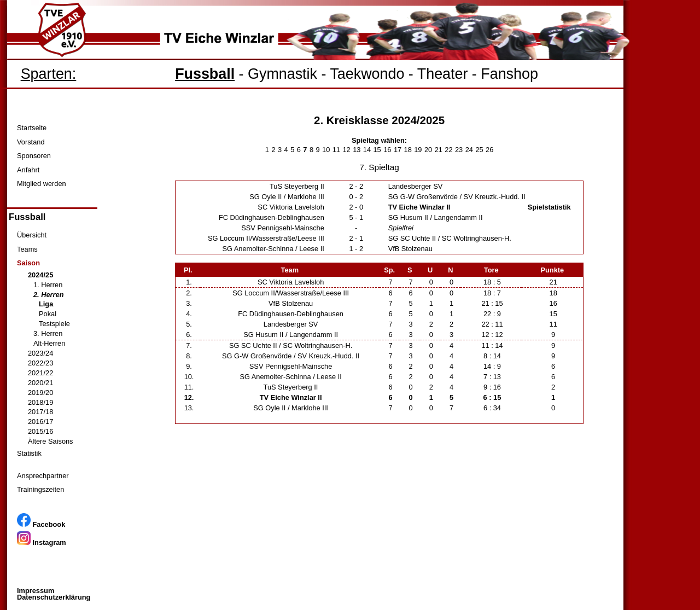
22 (448, 150)
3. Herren (48, 333)
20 (428, 150)
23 (459, 150)
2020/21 (40, 383)
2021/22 (40, 373)
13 (357, 150)
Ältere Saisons (51, 441)
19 (418, 150)
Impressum (36, 591)
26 (489, 150)
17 (398, 150)
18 (408, 150)
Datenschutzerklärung (54, 597)
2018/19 (40, 402)
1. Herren (48, 285)
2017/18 (40, 412)
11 (336, 150)
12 (346, 150)
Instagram (42, 542)
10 (326, 150)
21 (439, 150)
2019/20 (40, 393)
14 (367, 150)
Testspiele (54, 324)
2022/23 (40, 363)
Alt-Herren (49, 343)
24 (469, 150)
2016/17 (40, 422)
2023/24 (40, 353)
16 (387, 150)
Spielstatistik (549, 207)
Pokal (48, 314)
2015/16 (40, 431)
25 (479, 150)
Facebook (41, 524)
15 (377, 150)
